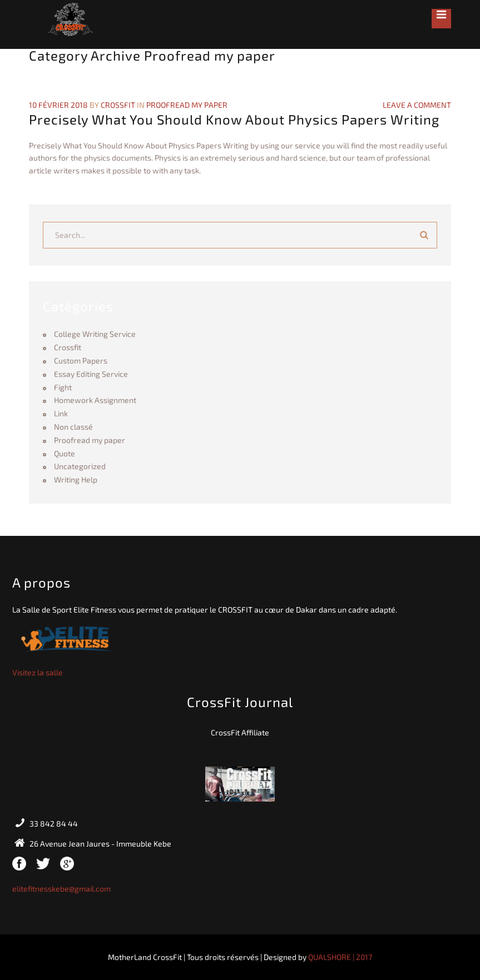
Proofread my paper (187, 105)
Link (61, 413)
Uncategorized (80, 466)
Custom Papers (81, 360)
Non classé (73, 427)
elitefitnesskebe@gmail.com (61, 889)
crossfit (118, 105)
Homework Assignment (95, 400)
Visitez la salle (38, 672)
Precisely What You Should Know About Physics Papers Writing (234, 119)
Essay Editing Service (91, 374)
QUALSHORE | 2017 (340, 957)
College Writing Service (95, 334)
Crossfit (68, 347)
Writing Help (76, 479)
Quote (65, 453)
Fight (63, 387)
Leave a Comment (417, 105)
